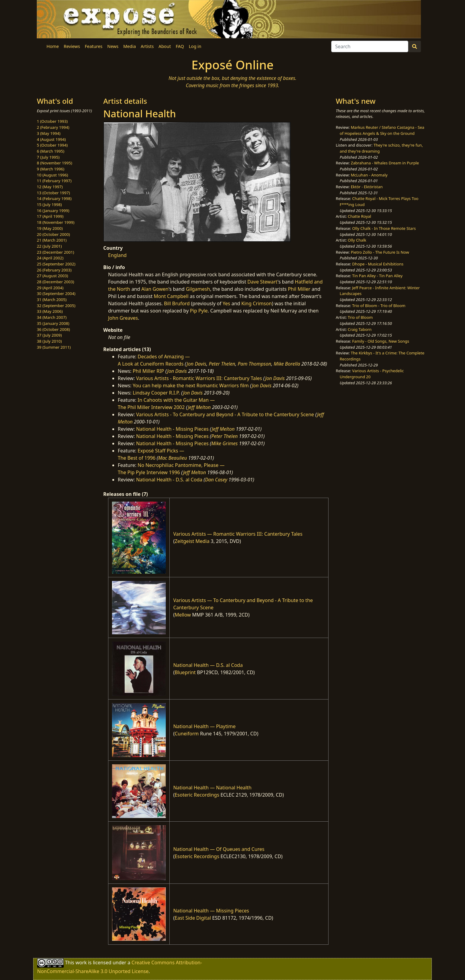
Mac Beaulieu (173, 458)
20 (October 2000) (53, 234)
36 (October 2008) (53, 329)
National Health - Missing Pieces (172, 429)
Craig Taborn (360, 329)
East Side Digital (193, 918)
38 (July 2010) (49, 341)
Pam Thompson (254, 364)
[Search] (370, 46)
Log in (195, 46)
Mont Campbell (171, 296)
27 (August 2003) (52, 276)
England (117, 255)
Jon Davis (196, 364)
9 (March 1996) (51, 169)
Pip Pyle (199, 311)
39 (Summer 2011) (54, 347)
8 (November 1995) (55, 163)
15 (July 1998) (49, 205)
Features (94, 46)
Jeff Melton (199, 407)
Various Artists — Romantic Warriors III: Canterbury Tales (238, 534)
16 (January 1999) (53, 211)
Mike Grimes (225, 443)
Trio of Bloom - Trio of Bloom (379, 306)
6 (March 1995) (51, 151)
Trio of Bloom (360, 317)
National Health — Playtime (205, 726)
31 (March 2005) (52, 300)
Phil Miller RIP (149, 371)
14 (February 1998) (54, 198)
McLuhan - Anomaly (369, 175)
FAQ (180, 46)
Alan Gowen (155, 289)
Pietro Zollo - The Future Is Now (380, 252)
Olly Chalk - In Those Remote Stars (384, 228)
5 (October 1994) (52, 145)
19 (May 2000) (50, 228)
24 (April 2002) (50, 258)
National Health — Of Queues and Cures (219, 849)
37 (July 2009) (49, 335)
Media (130, 46)
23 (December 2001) (55, 252)
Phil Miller (299, 289)
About (165, 46)
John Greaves (123, 318)
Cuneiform (187, 734)
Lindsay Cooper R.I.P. (156, 393)
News (113, 46)
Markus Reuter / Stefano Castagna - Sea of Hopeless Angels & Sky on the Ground (382, 130)
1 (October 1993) (52, 121)
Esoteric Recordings (197, 795)
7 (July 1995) (48, 157)
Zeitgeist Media (192, 541)
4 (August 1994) (51, 139)
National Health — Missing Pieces (211, 911)
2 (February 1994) (53, 127)
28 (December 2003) (55, 282)
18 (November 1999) (56, 222)
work (81, 962)
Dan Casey (216, 480)
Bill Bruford (177, 303)
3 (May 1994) (49, 133)
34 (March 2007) (52, 317)
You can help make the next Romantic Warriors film (191, 385)
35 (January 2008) (53, 323)
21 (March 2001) (52, 240)
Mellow (183, 615)
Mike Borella (287, 364)
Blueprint (185, 672)
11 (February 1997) (54, 181)
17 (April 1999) (50, 216)
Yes (226, 303)
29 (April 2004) (50, 288)
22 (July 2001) (49, 246)
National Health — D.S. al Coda (208, 665)
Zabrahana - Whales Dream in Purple (385, 163)
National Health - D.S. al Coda (169, 480)
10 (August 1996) (52, 175)
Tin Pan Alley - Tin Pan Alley (377, 276)
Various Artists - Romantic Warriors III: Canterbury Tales (199, 378)
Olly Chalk (357, 240)
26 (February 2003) (54, 270)
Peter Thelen (222, 364)
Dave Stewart (262, 282)
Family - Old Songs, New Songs (381, 341)
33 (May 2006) (50, 311)
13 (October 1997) (53, 193)
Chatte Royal (359, 216)
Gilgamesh (198, 289)
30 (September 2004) (56, 293)
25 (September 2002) (56, 264)
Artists (147, 46)
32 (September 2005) (56, 306)
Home (53, 46)
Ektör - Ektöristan (367, 187)
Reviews (72, 46)
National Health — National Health (212, 788)
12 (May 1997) (50, 187)
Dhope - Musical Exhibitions (378, 264)
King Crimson (257, 303)
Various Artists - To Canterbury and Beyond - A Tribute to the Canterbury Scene (225, 414)
